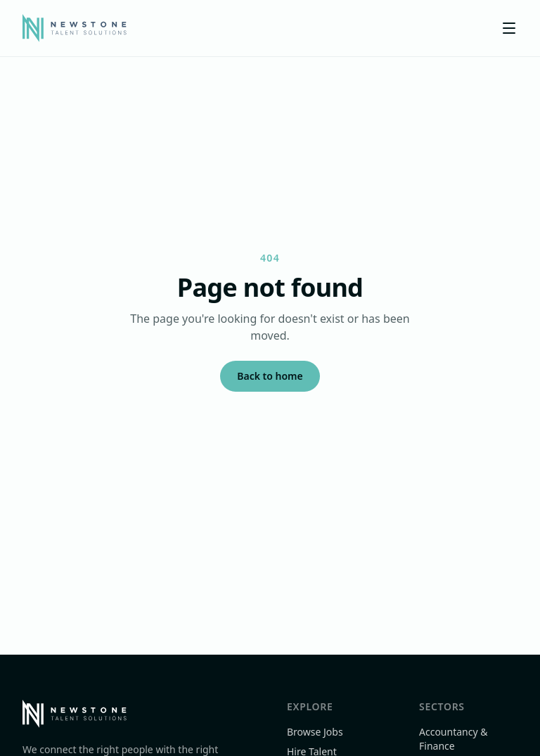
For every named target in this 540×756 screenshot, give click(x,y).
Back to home (270, 376)
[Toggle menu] (509, 28)
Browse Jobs (315, 732)
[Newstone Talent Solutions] (75, 28)
